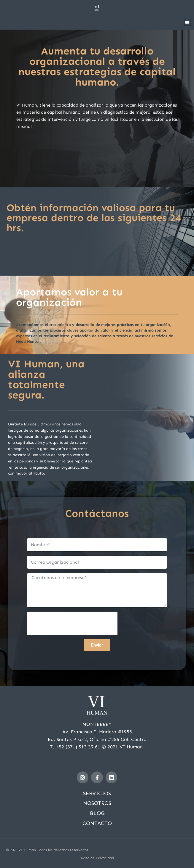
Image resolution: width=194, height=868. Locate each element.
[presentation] (72, 623)
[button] (188, 22)
